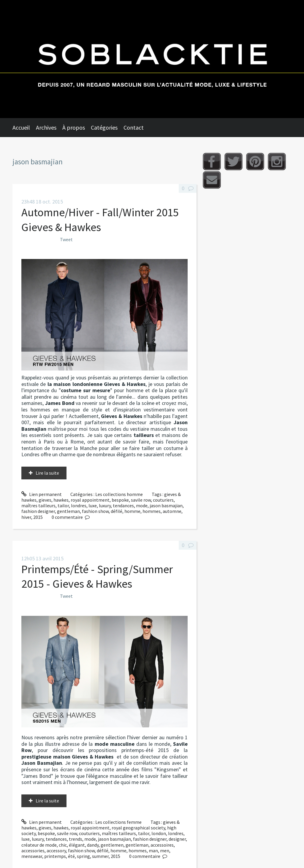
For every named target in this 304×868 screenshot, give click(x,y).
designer (177, 839)
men (165, 850)
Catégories (104, 127)
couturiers (163, 500)
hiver (26, 517)
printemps (55, 856)
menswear (32, 856)
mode (142, 505)
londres (79, 505)
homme (132, 511)
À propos (74, 127)
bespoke (120, 500)
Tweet (66, 239)
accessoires (162, 845)
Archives (46, 127)
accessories (33, 850)
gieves (45, 500)
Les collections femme (118, 822)
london (159, 833)
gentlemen (112, 845)
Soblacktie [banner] (152, 59)
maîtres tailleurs (38, 505)
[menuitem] (24, 128)
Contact (134, 127)
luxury (105, 505)
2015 (38, 517)
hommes (152, 511)
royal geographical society (138, 828)
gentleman (68, 511)
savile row (141, 500)
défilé (117, 511)
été (71, 856)
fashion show (95, 511)
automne (172, 511)
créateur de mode (39, 845)
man (153, 850)
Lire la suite (47, 473)
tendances (123, 505)
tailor (63, 505)
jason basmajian (166, 505)
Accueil (21, 127)
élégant (77, 845)
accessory (56, 850)
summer (100, 856)
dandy (93, 845)
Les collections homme (119, 494)
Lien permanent (42, 494)
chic (63, 845)
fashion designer (38, 511)
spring (83, 856)
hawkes (61, 500)
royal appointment (90, 500)
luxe (93, 505)
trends (76, 839)
